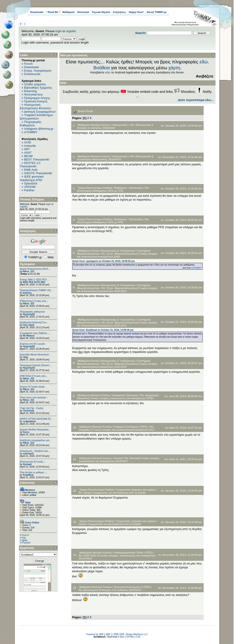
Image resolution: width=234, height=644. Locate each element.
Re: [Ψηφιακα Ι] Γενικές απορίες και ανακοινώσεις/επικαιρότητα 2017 (117, 428)
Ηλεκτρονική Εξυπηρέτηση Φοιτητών (35, 106)
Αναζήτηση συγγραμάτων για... (35, 440)
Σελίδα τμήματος (35, 84)
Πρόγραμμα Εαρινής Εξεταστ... (35, 365)
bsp (24, 538)
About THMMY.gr (157, 12)
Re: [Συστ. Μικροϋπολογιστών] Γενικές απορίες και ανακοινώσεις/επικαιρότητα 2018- (117, 255)
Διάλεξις (27, 293)
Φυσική (118, 458)
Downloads (37, 12)
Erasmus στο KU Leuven (32, 344)
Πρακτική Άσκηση (36, 101)
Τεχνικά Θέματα (101, 12)
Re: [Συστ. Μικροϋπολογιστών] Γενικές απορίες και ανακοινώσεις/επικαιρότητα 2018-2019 (117, 290)
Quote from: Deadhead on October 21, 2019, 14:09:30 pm (103, 330)
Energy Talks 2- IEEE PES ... (34, 280)
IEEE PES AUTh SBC (34, 282)
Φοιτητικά (83, 12)
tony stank (29, 325)
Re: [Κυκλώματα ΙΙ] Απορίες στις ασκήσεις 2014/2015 (110, 590)
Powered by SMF (95, 634)
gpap (25, 540)
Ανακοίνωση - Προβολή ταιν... (35, 451)
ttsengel (27, 464)
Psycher (26, 543)
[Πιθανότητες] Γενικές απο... (34, 301)
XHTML (130, 637)
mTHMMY (31, 132)
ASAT (28, 153)
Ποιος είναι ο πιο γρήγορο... (34, 397)
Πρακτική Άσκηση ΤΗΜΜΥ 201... (36, 290)
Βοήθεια (102, 68)
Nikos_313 (28, 271)
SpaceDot (31, 183)
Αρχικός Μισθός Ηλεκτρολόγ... (35, 430)
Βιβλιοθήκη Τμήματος (38, 88)
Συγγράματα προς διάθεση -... (35, 333)
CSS (138, 637)
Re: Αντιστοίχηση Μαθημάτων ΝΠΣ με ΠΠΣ (113, 189)
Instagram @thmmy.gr (39, 129)
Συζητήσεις (119, 12)
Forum (29, 64)
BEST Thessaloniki (37, 159)
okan (25, 357)
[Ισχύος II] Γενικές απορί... (33, 387)
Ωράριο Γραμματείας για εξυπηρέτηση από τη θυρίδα (110, 524)
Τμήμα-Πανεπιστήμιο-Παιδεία (95, 188)
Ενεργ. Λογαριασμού (38, 71)
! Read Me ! (53, 12)
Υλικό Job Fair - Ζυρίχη (32, 408)
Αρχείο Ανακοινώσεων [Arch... (35, 269)
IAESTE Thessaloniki (38, 173)
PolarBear (28, 475)
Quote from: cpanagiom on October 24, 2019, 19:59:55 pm (103, 261)
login (59, 31)
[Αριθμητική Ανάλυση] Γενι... (34, 322)
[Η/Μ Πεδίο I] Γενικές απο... (34, 376)
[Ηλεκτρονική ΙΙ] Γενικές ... (33, 462)
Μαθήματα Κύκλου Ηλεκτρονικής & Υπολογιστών (107, 251)
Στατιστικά (27, 483)
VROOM (30, 187)
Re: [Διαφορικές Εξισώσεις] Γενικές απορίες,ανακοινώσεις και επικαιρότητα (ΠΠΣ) (118, 397)
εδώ (204, 62)
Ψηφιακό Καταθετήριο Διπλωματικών (36, 117)
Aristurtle (30, 146)
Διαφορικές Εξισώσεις (125, 395)
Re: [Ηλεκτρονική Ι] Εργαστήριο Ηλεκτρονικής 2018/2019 (115, 158)
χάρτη (174, 68)
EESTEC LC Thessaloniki (30, 165)
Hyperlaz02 (29, 314)
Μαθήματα (68, 12)
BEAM (28, 156)
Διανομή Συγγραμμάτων (40, 112)
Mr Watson (29, 336)
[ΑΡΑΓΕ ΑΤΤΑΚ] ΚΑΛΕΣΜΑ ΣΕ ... (37, 419)
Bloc (122, 637)
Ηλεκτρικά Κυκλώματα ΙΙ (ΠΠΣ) (132, 587)
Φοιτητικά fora (33, 94)
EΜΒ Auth (31, 170)
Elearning (30, 91)
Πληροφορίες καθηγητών (32, 312)
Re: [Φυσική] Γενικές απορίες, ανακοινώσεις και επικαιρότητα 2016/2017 (119, 460)
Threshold (28, 411)
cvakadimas (29, 421)
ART (27, 149)
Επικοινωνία (32, 74)
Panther (29, 190)
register (71, 31)
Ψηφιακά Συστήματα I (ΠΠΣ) (131, 427)
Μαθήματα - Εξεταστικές (129, 188)
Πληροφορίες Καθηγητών (31, 124)
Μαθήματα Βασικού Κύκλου (94, 125)
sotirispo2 (28, 454)
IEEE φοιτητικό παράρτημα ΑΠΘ (32, 178)
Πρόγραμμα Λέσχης (37, 98)
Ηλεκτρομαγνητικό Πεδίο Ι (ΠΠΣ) (133, 552)
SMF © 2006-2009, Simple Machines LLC (127, 634)
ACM (28, 142)
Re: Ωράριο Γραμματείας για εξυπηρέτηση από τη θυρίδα (112, 493)
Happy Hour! (136, 12)
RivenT (26, 535)
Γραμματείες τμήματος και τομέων (136, 490)
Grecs (26, 432)
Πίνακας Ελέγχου (32, 199)
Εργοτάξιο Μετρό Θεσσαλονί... (35, 355)
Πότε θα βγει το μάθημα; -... (34, 472)
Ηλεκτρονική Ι (120, 125)
